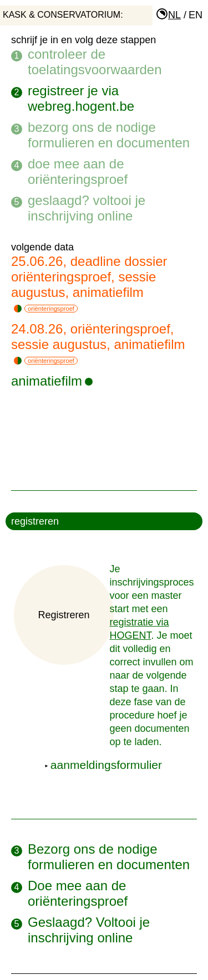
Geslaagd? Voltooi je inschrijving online (87, 208)
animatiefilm (52, 381)
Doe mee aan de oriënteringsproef (78, 171)
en (196, 15)
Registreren (64, 615)
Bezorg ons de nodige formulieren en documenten (109, 135)
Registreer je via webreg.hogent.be (81, 98)
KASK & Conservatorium (62, 15)
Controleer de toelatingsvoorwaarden (95, 62)
